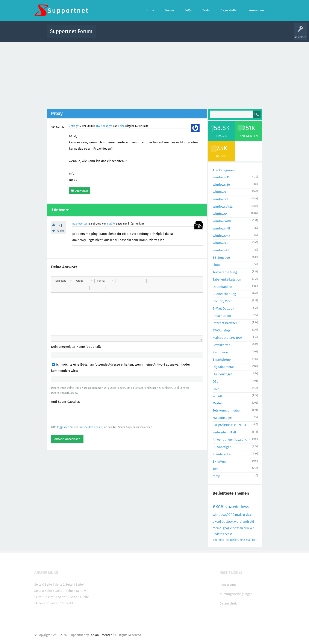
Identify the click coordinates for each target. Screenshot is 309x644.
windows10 (221, 515)
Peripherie (220, 352)
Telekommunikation (227, 410)
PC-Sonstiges (222, 447)
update (217, 534)
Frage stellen (225, 34)
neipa (121, 126)
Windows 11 (221, 177)
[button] (63, 281)
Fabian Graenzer (101, 635)
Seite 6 (50, 591)
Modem (218, 403)
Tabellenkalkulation (227, 279)
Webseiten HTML (225, 432)
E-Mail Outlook (223, 308)
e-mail (247, 540)
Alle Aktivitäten (108, 34)
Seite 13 (75, 597)
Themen (178, 34)
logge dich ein (65, 427)
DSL (215, 381)
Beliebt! (142, 34)
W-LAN (217, 396)
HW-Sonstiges (223, 374)
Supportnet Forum (71, 31)
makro (240, 515)
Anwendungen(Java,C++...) (231, 440)
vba (229, 507)
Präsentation (222, 316)
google (227, 528)
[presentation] (84, 414)
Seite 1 (50, 585)
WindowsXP (221, 214)
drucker (249, 528)
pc (234, 528)
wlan (240, 528)
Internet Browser (225, 323)
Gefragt (73, 126)
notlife (111, 224)
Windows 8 (220, 192)
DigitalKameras (223, 367)
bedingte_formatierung (228, 540)
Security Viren (223, 301)
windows (241, 507)
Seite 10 (40, 597)
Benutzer (208, 34)
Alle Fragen (127, 34)
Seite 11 (52, 597)
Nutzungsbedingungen (236, 594)
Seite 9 (81, 591)
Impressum (228, 585)
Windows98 (221, 243)
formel (217, 528)
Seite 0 (39, 585)
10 (233, 515)
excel (219, 506)
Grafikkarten (222, 345)
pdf (254, 540)
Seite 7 (60, 591)
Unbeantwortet (160, 34)
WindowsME (221, 236)
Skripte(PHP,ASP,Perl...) (229, 425)
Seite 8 (70, 591)
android (248, 522)
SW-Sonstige (222, 330)
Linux (217, 265)
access (228, 534)
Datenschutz (229, 603)
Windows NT (222, 228)
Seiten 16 (57, 603)
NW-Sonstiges (104, 126)
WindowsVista (223, 207)
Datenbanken (222, 287)
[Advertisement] (154, 74)
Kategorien (193, 34)
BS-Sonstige (221, 258)
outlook (228, 522)
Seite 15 (44, 603)
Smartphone (222, 360)
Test (216, 469)
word (238, 522)
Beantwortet (80, 224)
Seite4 (80, 585)
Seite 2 (60, 585)
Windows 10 (221, 185)
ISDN (216, 389)
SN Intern (219, 462)
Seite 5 (39, 591)
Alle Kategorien (224, 170)
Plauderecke (222, 454)
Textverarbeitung (225, 272)
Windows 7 (220, 199)
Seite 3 (70, 585)
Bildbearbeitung (224, 294)
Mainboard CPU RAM (228, 338)
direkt (69, 603)
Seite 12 (64, 597)
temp (216, 476)
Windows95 (221, 250)
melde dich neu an (91, 427)
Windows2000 (223, 221)
